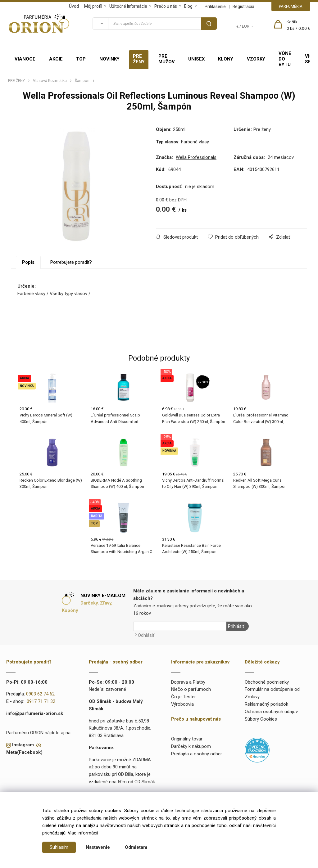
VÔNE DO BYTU (285, 59)
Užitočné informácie (128, 6)
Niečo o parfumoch (191, 689)
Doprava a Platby (188, 682)
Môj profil (93, 6)
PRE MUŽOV (167, 59)
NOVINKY (109, 59)
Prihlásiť (236, 626)
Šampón (82, 81)
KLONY (226, 59)
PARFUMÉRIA (291, 6)
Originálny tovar (187, 739)
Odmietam (136, 847)
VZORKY (256, 59)
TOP (81, 59)
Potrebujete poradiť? (71, 262)
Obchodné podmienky (267, 682)
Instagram (23, 745)
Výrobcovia (182, 704)
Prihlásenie (215, 7)
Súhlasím (59, 847)
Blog (188, 6)
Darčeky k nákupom (191, 746)
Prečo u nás (166, 6)
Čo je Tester (184, 697)
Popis (28, 262)
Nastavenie (98, 847)
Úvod (74, 6)
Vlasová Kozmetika (50, 81)
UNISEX (196, 59)
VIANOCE (25, 59)
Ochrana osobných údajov (271, 712)
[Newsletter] (180, 626)
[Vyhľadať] (100, 24)
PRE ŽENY (139, 59)
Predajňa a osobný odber (197, 754)
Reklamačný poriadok (266, 704)
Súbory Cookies (261, 719)
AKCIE (56, 59)
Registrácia (243, 7)
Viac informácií (83, 833)
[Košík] (298, 25)
